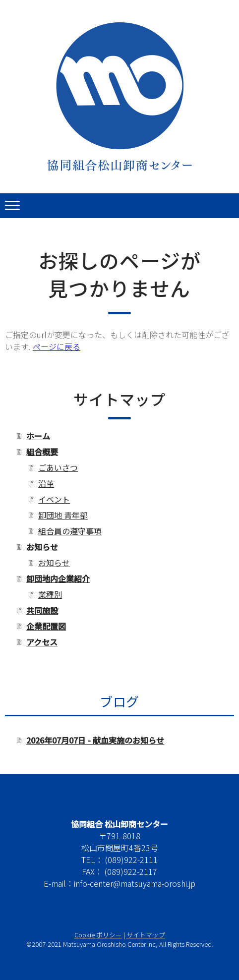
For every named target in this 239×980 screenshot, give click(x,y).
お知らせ (42, 547)
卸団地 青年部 (63, 515)
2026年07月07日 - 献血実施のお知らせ (95, 740)
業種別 (50, 594)
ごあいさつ (58, 467)
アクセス (42, 642)
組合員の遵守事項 (70, 531)
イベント (54, 499)
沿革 (46, 483)
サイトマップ (146, 935)
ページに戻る (57, 346)
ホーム (38, 436)
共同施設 (42, 610)
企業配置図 (46, 626)
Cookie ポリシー (98, 935)
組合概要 (42, 452)
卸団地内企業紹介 (58, 578)
